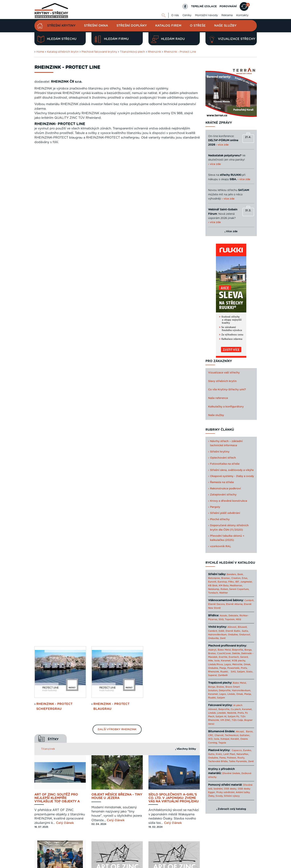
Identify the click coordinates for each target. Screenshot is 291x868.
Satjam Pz (233, 717)
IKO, (211, 739)
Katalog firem (168, 26)
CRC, (211, 735)
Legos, (228, 664)
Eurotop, (223, 582)
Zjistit (44, 577)
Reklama (227, 15)
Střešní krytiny (61, 26)
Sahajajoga (214, 865)
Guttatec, (245, 735)
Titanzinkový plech (132, 52)
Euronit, (213, 582)
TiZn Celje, (238, 720)
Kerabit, (235, 739)
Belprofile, (224, 709)
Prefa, (244, 668)
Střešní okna (96, 26)
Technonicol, (232, 735)
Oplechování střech (223, 458)
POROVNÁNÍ (228, 6)
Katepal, (225, 739)
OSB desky (230, 789)
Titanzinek (48, 253)
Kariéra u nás (249, 851)
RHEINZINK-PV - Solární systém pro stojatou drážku (112, 472)
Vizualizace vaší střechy (224, 373)
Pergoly (215, 507)
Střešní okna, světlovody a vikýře (232, 470)
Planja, (223, 668)
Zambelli (223, 675)
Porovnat (47, 563)
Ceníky (187, 15)
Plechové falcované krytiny (99, 52)
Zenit (223, 638)
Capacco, (237, 750)
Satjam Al (221, 717)
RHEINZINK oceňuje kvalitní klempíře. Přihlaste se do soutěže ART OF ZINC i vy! (116, 387)
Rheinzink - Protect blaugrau (111, 210)
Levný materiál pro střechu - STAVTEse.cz (123, 865)
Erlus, (245, 578)
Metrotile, (238, 664)
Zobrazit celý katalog (232, 809)
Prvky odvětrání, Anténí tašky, (233, 792)
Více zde (232, 231)
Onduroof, (245, 635)
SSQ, (221, 619)
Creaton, (236, 578)
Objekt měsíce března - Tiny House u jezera (117, 300)
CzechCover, (224, 653)
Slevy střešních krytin (222, 381)
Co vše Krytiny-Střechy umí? (227, 390)
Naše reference (218, 398)
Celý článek (65, 327)
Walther (224, 593)
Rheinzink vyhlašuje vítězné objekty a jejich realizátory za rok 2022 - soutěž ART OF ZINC (172, 387)
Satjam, (241, 672)
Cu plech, (236, 709)
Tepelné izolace (157, 865)
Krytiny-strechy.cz (86, 865)
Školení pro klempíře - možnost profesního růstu (59, 385)
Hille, (211, 661)
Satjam (221, 698)
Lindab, (231, 694)
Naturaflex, (243, 754)
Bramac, (226, 578)
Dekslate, (234, 616)
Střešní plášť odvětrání (225, 513)
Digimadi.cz (82, 856)
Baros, (250, 732)
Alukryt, (213, 650)
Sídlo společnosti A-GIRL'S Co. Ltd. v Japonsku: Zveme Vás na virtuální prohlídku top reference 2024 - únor (174, 302)
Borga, (248, 650)
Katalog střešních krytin (63, 52)
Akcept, (240, 732)
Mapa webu (220, 851)
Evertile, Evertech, (229, 657)
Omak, (247, 664)
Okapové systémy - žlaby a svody (232, 476)
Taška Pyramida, (238, 761)
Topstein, (230, 619)
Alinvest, (232, 627)
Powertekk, (234, 668)
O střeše (198, 26)
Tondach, (213, 593)
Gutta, (245, 631)
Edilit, (222, 631)
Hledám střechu (57, 39)
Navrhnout (49, 549)
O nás (175, 15)
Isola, (217, 661)
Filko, (231, 582)
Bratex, (212, 653)
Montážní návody (206, 15)
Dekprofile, (225, 690)
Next (197, 568)
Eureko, (247, 750)
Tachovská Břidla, (218, 761)
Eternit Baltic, (233, 631)
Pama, (223, 758)
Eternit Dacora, (217, 604)
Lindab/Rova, (216, 664)
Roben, (224, 589)
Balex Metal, (224, 650)
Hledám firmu (111, 39)
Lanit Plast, (230, 754)
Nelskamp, (214, 589)
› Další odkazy (231, 865)
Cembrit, (249, 600)
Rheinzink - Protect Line (180, 52)
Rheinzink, (214, 672)
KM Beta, (224, 586)
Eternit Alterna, (235, 604)
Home (40, 52)
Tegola (222, 743)
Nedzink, (232, 713)
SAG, (234, 672)
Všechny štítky (186, 253)
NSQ (238, 619)
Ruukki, (224, 672)
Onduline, (233, 635)
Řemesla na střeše (222, 482)
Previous (90, 568)
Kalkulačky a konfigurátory (226, 407)
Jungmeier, (246, 582)
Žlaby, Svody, (216, 796)
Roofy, (241, 758)
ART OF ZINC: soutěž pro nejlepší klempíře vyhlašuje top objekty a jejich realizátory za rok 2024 (58, 302)
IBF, (237, 582)
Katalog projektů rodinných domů (187, 865)
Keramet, (226, 661)
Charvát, (219, 735)
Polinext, (232, 758)
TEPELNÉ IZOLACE (204, 6)
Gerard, (244, 657)
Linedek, (222, 713)
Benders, (232, 574)
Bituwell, (243, 627)
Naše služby (225, 26)
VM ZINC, (226, 720)
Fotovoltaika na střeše (225, 464)
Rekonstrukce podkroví (225, 489)
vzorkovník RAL (221, 546)
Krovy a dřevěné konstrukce (229, 501)
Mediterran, (236, 586)
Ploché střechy (220, 519)
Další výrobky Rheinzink (117, 234)
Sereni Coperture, (239, 589)
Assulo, (224, 616)
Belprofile (238, 650)
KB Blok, (213, 586)
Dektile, (236, 653)
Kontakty (242, 15)
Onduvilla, (214, 638)
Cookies (234, 851)
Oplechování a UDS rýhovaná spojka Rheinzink (60, 471)
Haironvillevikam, (218, 635)
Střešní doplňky (132, 26)
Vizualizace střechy (232, 39)
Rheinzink (154, 52)
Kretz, (219, 754)
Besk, (240, 574)
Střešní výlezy (232, 796)
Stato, (250, 672)
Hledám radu (168, 39)
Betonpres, (214, 578)
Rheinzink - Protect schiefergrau (54, 210)
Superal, (213, 675)
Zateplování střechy (223, 495)
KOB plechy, (239, 661)
